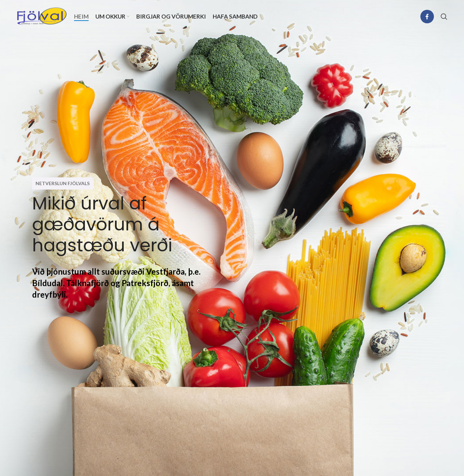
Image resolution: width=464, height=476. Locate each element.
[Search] (444, 17)
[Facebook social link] (427, 17)
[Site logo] (42, 16)
